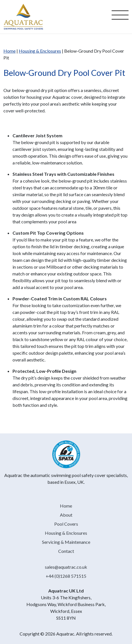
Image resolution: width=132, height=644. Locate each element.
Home (10, 51)
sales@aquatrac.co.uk (66, 567)
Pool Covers (66, 524)
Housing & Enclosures (40, 51)
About (66, 515)
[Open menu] (120, 17)
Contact (66, 551)
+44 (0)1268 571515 (66, 576)
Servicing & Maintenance (66, 542)
